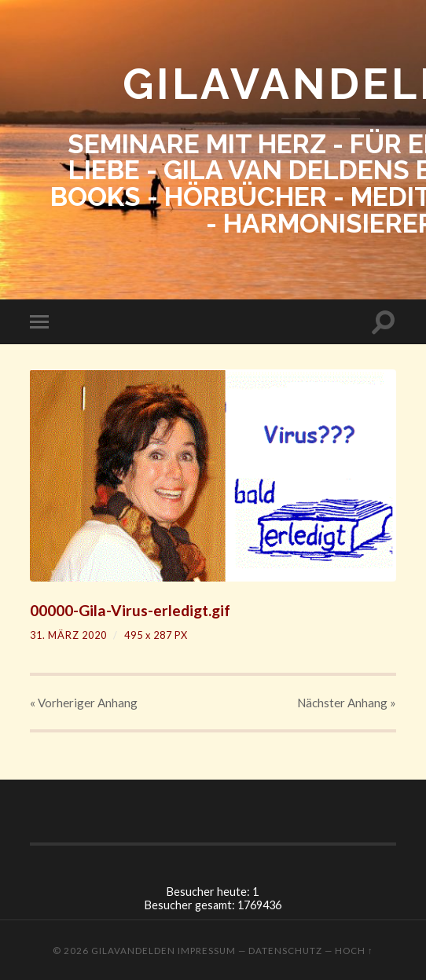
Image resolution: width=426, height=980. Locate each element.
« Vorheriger (84, 703)
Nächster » (347, 703)
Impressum (207, 951)
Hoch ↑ (354, 951)
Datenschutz (285, 951)
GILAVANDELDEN (133, 951)
